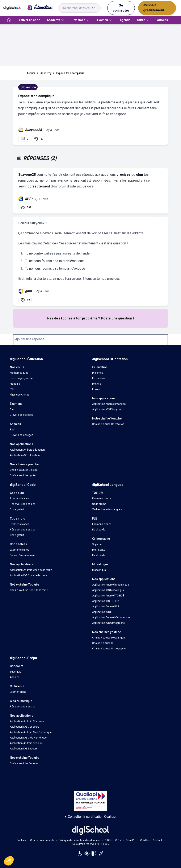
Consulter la (90, 817)
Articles (163, 20)
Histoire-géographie (21, 378)
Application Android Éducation (27, 450)
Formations (99, 378)
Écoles (96, 389)
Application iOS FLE (103, 612)
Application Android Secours (26, 743)
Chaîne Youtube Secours (24, 763)
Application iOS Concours (25, 727)
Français (15, 384)
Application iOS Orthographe (108, 623)
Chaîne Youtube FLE (104, 643)
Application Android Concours (27, 721)
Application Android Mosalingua (111, 585)
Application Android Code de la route (31, 570)
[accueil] (9, 20)
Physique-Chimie (20, 395)
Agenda (125, 20)
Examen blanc (18, 692)
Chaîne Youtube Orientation (108, 424)
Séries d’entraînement (23, 555)
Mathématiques (19, 373)
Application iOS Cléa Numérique (28, 738)
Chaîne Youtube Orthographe (109, 649)
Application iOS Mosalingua (108, 590)
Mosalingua (99, 570)
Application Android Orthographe (111, 617)
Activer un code (29, 20)
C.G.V (118, 840)
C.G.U (108, 840)
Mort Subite (99, 550)
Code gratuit (17, 509)
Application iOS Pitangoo (106, 409)
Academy (46, 73)
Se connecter (121, 8)
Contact (157, 840)
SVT (12, 389)
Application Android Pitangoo (109, 404)
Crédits (144, 840)
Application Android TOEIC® (108, 596)
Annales (15, 677)
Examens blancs (20, 499)
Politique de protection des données (80, 840)
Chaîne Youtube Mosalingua (108, 638)
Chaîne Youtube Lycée (23, 475)
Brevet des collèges (22, 415)
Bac (12, 409)
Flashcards (99, 530)
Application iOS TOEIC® (106, 601)
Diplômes (98, 373)
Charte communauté (42, 840)
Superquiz (98, 544)
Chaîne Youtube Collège (24, 470)
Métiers (97, 384)
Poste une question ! (117, 318)
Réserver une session (23, 504)
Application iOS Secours (24, 749)
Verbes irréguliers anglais (107, 509)
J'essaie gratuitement (154, 8)
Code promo (99, 504)
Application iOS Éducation (25, 455)
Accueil (31, 73)
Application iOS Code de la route (28, 575)
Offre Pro (131, 840)
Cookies (21, 840)
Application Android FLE (106, 607)
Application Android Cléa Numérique (31, 732)
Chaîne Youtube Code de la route (29, 590)
